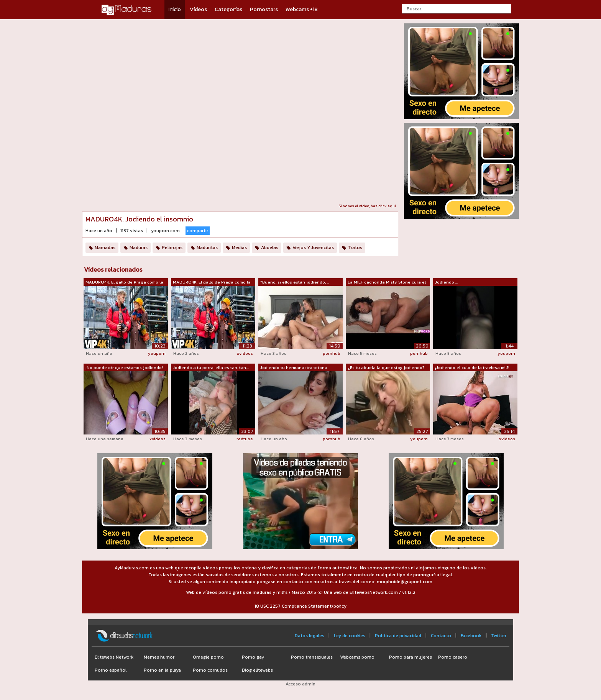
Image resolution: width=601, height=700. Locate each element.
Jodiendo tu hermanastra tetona (294, 367)
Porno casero (453, 657)
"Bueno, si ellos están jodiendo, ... (295, 282)
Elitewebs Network (114, 657)
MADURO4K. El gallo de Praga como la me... (124, 282)
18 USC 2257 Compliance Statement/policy (300, 606)
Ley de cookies (350, 636)
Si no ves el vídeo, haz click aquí (367, 206)
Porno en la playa (162, 670)
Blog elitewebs (257, 670)
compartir (198, 231)
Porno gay (253, 657)
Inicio (175, 9)
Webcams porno (357, 657)
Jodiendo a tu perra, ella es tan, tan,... (211, 367)
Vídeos (198, 9)
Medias (239, 248)
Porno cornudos (210, 670)
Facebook (471, 636)
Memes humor (159, 657)
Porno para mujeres (411, 657)
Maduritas (207, 248)
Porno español (111, 670)
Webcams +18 (302, 9)
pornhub (332, 353)
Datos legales (310, 636)
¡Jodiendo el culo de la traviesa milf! (472, 367)
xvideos (245, 353)
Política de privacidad (398, 636)
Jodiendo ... (446, 282)
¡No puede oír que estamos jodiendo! (124, 367)
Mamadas (105, 248)
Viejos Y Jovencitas (313, 248)
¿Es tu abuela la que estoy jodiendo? (386, 367)
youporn (157, 353)
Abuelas (270, 248)
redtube (245, 439)
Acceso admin (300, 684)
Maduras (139, 248)
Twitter (499, 636)
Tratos (355, 248)
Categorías (228, 9)
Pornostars (264, 9)
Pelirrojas (172, 248)
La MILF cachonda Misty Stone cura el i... (387, 282)
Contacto (441, 636)
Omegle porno (208, 657)
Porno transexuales (312, 657)
